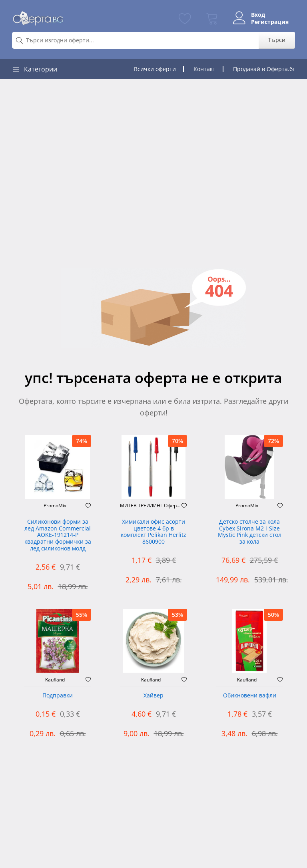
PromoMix (55, 506)
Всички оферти (155, 69)
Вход (258, 15)
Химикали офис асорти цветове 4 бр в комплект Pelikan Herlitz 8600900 (153, 532)
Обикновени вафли (250, 696)
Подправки (58, 696)
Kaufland (55, 680)
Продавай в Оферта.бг (264, 69)
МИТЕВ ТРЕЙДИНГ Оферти (151, 506)
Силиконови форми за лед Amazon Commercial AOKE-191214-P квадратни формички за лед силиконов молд (58, 535)
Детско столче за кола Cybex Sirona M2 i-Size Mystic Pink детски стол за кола (250, 532)
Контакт (204, 69)
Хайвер (153, 696)
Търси (277, 40)
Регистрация (270, 22)
